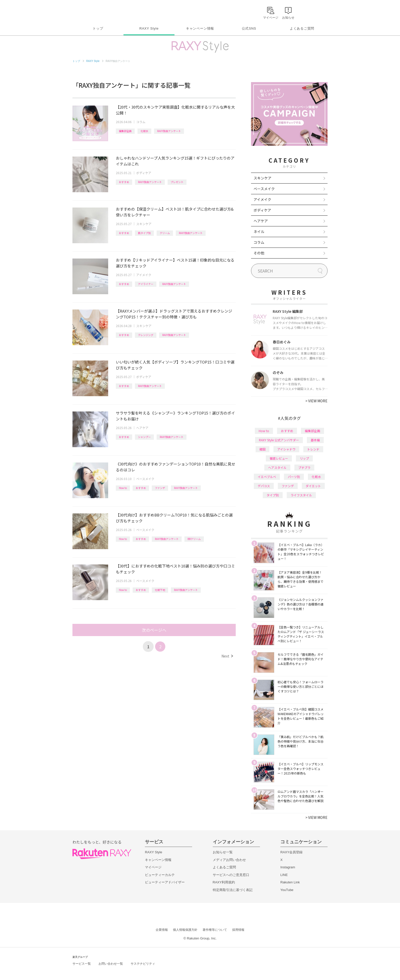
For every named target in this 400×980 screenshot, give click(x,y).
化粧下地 (160, 590)
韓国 (262, 449)
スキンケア (144, 224)
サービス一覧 (82, 964)
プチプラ (304, 467)
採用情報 (238, 930)
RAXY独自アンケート (169, 131)
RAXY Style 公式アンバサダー (279, 440)
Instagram (288, 867)
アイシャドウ (286, 449)
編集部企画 (125, 131)
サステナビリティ (143, 964)
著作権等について (215, 930)
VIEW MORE (316, 401)
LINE (284, 875)
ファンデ (160, 488)
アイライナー (146, 284)
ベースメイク (145, 479)
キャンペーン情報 (200, 28)
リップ (304, 458)
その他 (259, 253)
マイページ (153, 867)
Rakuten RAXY (95, 12)
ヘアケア (142, 428)
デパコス (264, 486)
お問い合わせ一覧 (111, 964)
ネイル (259, 231)
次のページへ (154, 630)
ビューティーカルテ (160, 875)
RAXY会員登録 (291, 852)
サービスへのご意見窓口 (231, 875)
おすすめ (124, 182)
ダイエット (313, 486)
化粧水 (144, 131)
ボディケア (144, 173)
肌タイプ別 (144, 233)
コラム (141, 122)
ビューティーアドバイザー (165, 882)
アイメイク (144, 275)
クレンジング (146, 335)
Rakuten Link (290, 882)
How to (123, 488)
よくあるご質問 (302, 28)
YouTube (287, 890)
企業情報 (162, 930)
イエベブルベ (267, 477)
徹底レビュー (279, 458)
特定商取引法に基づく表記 (233, 890)
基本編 (315, 440)
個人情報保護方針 (185, 930)
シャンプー (144, 437)
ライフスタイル (301, 495)
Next (227, 656)
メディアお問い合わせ (229, 860)
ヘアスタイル (277, 467)
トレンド (313, 449)
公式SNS (249, 28)
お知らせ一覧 (223, 852)
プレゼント (177, 182)
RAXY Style (149, 28)
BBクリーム (194, 539)
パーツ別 (294, 477)
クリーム (165, 233)
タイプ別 (273, 495)
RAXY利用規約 (224, 882)
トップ (98, 28)
